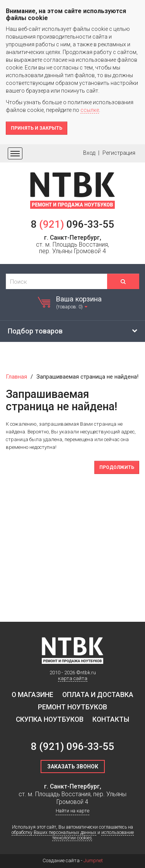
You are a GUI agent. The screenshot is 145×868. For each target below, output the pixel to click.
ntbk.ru (88, 673)
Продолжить (117, 467)
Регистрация (119, 153)
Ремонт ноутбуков (72, 707)
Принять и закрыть (37, 128)
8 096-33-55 (72, 224)
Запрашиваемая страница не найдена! (87, 377)
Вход (89, 153)
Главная (16, 377)
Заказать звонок (73, 766)
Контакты (111, 719)
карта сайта (73, 678)
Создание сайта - (73, 860)
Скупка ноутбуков (50, 719)
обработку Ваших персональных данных (54, 832)
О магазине (32, 695)
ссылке (90, 110)
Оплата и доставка (98, 695)
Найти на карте (72, 811)
